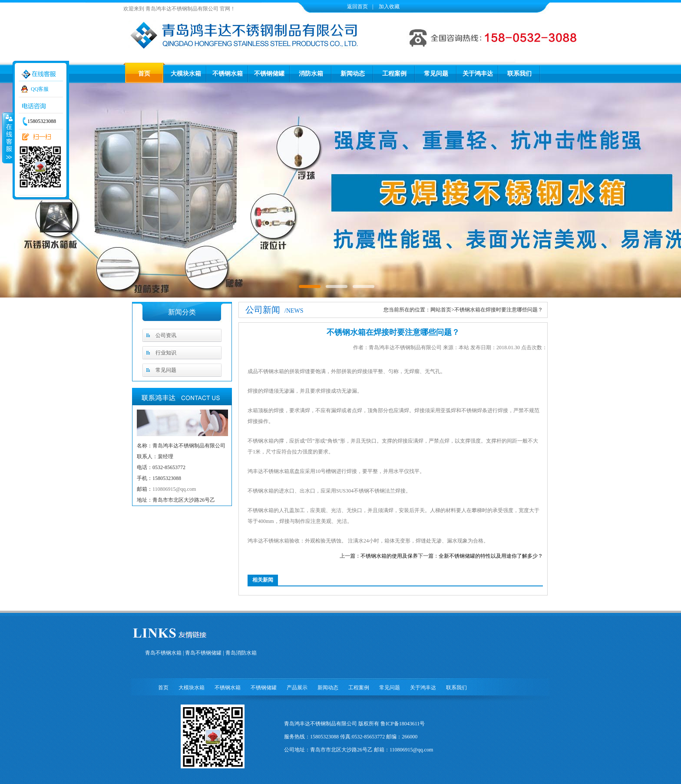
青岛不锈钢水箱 (163, 653)
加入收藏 (388, 7)
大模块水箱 (186, 74)
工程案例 (394, 74)
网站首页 (441, 310)
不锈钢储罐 (269, 74)
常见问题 (436, 74)
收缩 (7, 138)
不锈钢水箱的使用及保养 (389, 556)
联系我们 (519, 74)
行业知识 (166, 353)
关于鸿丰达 (478, 74)
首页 (144, 74)
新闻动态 (353, 74)
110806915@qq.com (174, 489)
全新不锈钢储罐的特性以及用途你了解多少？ (491, 556)
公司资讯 (166, 335)
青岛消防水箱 (241, 653)
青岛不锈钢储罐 (203, 653)
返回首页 (357, 7)
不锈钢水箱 (228, 74)
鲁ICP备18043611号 (403, 724)
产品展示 (297, 688)
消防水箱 (311, 74)
